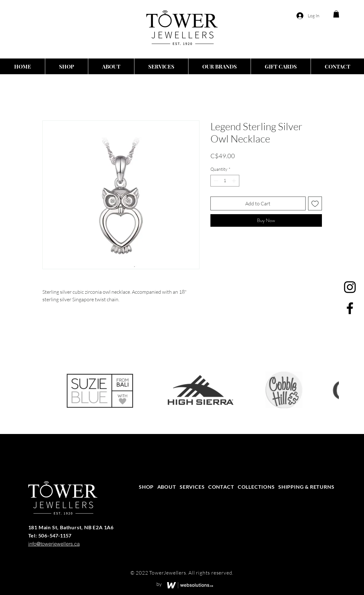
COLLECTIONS (256, 487)
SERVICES (192, 487)
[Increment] (234, 181)
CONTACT (221, 487)
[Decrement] (215, 181)
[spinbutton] (225, 181)
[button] (336, 14)
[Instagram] (350, 287)
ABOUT (167, 487)
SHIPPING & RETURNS (306, 487)
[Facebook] (350, 308)
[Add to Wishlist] (315, 203)
